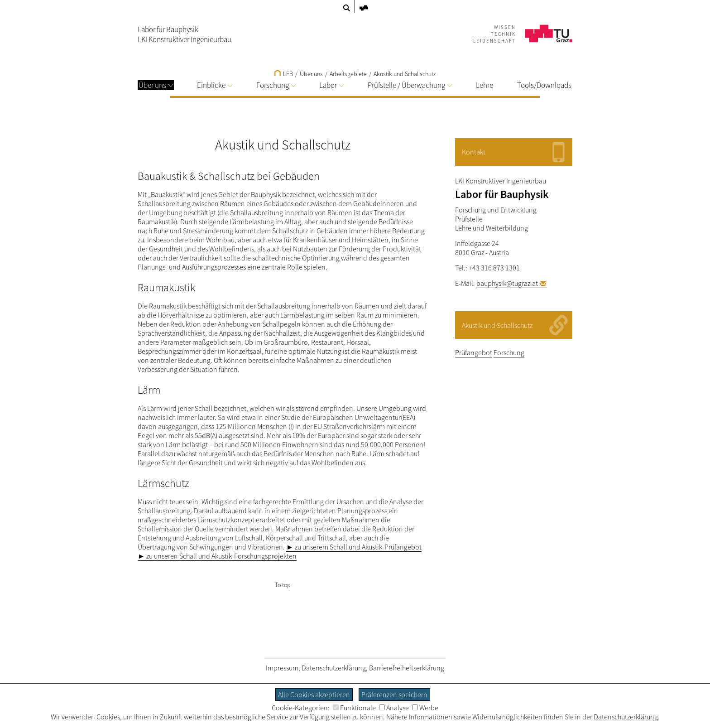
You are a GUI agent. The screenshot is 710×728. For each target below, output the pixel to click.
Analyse (394, 708)
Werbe (425, 708)
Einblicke (215, 85)
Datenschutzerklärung (334, 668)
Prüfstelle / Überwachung (410, 85)
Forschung (276, 85)
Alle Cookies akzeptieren (314, 694)
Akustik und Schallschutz (405, 74)
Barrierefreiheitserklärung (407, 668)
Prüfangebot (474, 352)
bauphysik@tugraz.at (507, 283)
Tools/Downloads (544, 85)
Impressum (282, 668)
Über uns (156, 85)
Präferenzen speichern (394, 694)
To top (283, 585)
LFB (284, 74)
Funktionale (354, 708)
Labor (331, 85)
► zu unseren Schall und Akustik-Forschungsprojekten (217, 556)
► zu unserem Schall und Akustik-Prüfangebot (354, 547)
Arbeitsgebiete (348, 74)
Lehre (485, 85)
